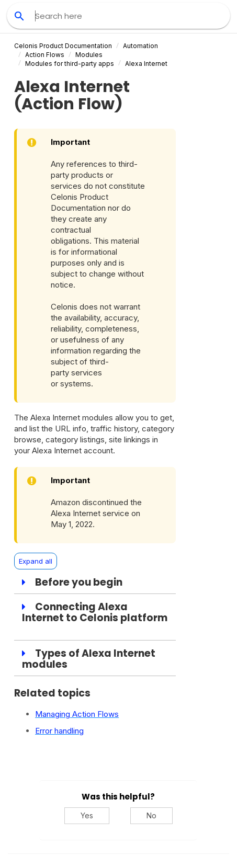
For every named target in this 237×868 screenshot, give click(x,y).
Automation (140, 46)
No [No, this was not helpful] (151, 815)
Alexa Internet (146, 64)
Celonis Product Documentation (63, 46)
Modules (89, 55)
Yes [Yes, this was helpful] (87, 815)
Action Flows (45, 55)
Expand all (36, 561)
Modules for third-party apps (70, 64)
